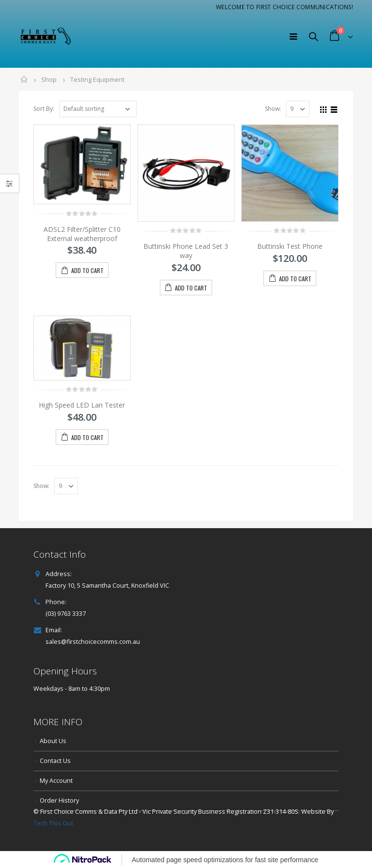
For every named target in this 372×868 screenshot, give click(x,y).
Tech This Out (53, 823)
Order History (59, 800)
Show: (273, 109)
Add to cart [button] (87, 270)
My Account (56, 781)
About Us (53, 741)
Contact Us (55, 761)
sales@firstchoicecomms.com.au (93, 642)
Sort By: (44, 109)
